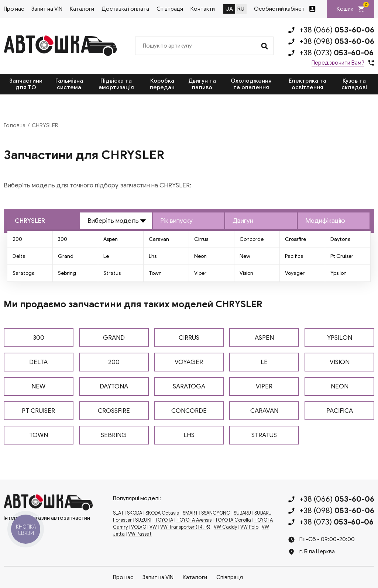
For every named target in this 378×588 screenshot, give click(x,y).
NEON (340, 386)
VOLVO (139, 527)
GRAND (114, 338)
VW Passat (140, 534)
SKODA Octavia (162, 513)
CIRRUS (189, 338)
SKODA (135, 513)
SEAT (118, 513)
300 (63, 239)
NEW (38, 386)
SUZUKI (143, 520)
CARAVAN (264, 411)
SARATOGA (189, 386)
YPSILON (340, 338)
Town (155, 273)
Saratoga (24, 273)
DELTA (38, 362)
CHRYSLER (30, 221)
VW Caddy (225, 527)
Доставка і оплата (125, 9)
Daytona (341, 239)
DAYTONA (114, 386)
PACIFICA (340, 411)
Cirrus (201, 239)
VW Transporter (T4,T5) (185, 527)
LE (264, 362)
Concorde (252, 239)
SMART (190, 513)
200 (17, 239)
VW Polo (249, 527)
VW (153, 527)
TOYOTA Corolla (233, 520)
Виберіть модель (113, 221)
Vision (246, 273)
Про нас (14, 9)
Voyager (295, 273)
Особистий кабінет (279, 9)
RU (241, 9)
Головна (15, 125)
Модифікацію (325, 221)
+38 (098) (337, 41)
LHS (189, 435)
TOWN (39, 435)
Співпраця (170, 9)
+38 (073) (336, 53)
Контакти (203, 9)
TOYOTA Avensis (194, 520)
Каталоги (82, 9)
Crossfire (295, 239)
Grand (66, 256)
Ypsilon (339, 273)
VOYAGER (189, 362)
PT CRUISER (38, 411)
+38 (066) (337, 30)
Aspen (111, 239)
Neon (200, 256)
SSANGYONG (216, 513)
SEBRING (114, 435)
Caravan (159, 239)
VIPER (264, 386)
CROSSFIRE (114, 411)
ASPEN (264, 338)
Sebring (67, 273)
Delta (19, 256)
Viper (200, 273)
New (245, 256)
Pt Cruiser (342, 256)
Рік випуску (176, 221)
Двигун (243, 221)
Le (106, 256)
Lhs (153, 256)
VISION (340, 362)
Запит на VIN (47, 9)
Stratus (112, 273)
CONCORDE (189, 411)
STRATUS (264, 435)
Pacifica (294, 256)
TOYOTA (164, 520)
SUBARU (242, 513)
